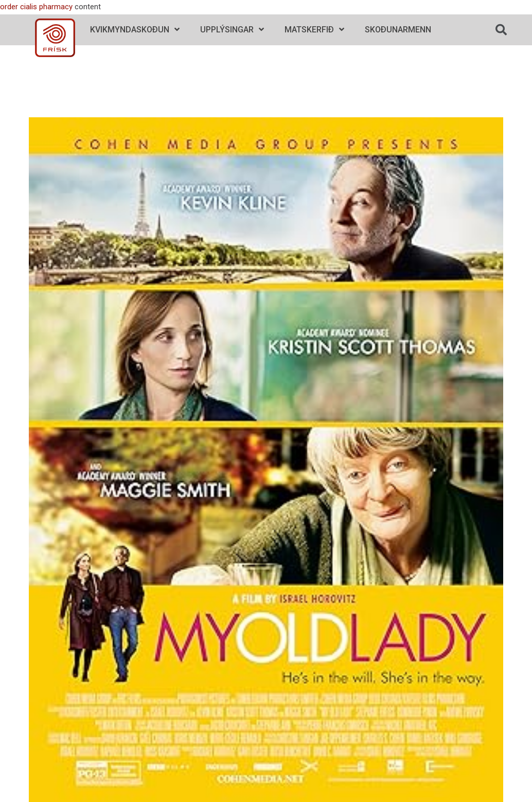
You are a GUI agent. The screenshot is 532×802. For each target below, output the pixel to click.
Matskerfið (314, 30)
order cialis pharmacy (36, 7)
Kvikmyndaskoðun (135, 30)
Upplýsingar (232, 30)
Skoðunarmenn (398, 30)
